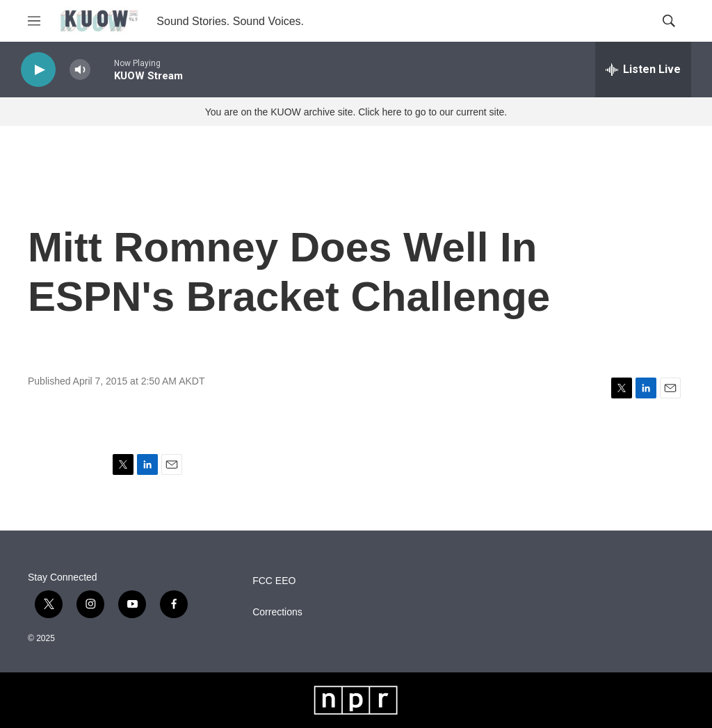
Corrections (277, 612)
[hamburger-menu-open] (34, 21)
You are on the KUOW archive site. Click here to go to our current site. (356, 112)
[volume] (80, 70)
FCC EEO (274, 581)
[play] (38, 70)
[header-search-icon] (669, 21)
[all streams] (643, 70)
